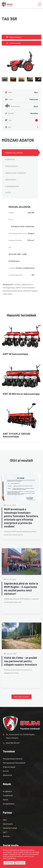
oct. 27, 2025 (10, 579)
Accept (18, 854)
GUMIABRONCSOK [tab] (12, 186)
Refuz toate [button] (20, 863)
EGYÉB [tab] (8, 192)
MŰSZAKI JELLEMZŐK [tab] (14, 153)
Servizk (6, 771)
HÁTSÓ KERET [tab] (11, 180)
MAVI (5, 820)
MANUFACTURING (10, 828)
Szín (21, 120)
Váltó (21, 92)
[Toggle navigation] (40, 4)
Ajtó (21, 127)
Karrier (5, 800)
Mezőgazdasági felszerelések (14, 763)
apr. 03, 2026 (10, 505)
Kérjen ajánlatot (14, 37)
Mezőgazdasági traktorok (13, 759)
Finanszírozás (13, 43)
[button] (21, 697)
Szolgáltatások (9, 804)
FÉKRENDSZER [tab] (11, 166)
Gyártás (21, 113)
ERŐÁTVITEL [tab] (10, 159)
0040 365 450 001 (11, 743)
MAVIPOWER (8, 824)
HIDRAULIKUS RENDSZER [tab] (15, 173)
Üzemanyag (21, 106)
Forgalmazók (8, 795)
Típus (21, 99)
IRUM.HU (6, 836)
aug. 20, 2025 (10, 654)
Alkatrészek (7, 775)
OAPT (5, 832)
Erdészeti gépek (9, 767)
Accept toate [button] (9, 863)
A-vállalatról (7, 791)
